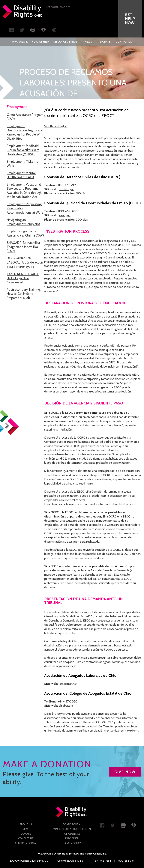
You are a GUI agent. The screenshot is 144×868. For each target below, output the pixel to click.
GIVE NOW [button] (125, 772)
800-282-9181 (126, 861)
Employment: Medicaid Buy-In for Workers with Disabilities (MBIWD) (23, 150)
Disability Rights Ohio (23, 12)
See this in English (56, 126)
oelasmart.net (68, 684)
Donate (105, 42)
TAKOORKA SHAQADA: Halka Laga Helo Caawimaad (23, 278)
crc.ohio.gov (66, 189)
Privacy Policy (72, 843)
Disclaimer (72, 838)
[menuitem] (20, 42)
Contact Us (124, 42)
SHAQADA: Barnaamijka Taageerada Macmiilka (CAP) (23, 247)
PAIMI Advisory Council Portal (72, 829)
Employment (17, 107)
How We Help (40, 42)
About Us (26, 824)
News (88, 42)
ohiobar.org (66, 706)
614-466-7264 (103, 861)
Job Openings (72, 834)
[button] (132, 19)
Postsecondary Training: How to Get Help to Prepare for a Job (24, 294)
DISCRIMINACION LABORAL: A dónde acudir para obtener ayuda (25, 262)
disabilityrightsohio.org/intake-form (116, 731)
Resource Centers (65, 42)
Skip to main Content (58, 7)
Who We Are (20, 42)
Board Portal (72, 824)
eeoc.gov (64, 215)
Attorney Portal (26, 843)
